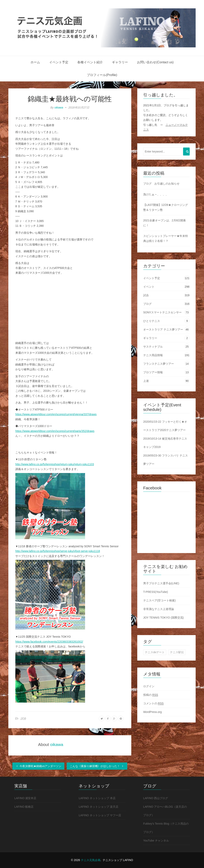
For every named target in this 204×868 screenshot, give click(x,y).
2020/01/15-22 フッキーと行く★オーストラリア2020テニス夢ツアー (165, 426)
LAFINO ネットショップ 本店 (97, 798)
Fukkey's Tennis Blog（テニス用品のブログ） (166, 828)
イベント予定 (59, 62)
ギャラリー (120, 62)
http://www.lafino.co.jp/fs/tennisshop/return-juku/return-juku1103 (55, 464)
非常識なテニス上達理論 (159, 609)
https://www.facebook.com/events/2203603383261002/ (49, 642)
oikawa (59, 108)
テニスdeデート (155, 652)
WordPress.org (153, 712)
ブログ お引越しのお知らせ (161, 184)
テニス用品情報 (153, 355)
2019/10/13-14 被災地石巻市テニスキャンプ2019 (165, 443)
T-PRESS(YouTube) (156, 592)
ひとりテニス (152, 321)
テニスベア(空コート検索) (159, 600)
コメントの (153, 703)
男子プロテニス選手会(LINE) (161, 583)
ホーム (35, 62)
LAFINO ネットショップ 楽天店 (98, 807)
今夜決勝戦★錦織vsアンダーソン (38, 766)
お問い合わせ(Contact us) (155, 62)
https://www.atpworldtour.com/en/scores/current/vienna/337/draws (56, 414)
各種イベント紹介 (90, 62)
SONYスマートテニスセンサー (163, 312)
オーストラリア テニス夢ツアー (163, 329)
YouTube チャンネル (156, 841)
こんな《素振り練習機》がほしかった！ (97, 766)
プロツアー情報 (153, 372)
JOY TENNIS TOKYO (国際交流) (164, 618)
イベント (149, 287)
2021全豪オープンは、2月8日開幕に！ (165, 223)
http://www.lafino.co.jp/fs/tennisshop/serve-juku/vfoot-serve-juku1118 (58, 551)
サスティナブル (153, 347)
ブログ (147, 304)
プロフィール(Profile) (102, 75)
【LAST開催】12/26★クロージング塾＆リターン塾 (166, 207)
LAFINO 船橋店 (24, 807)
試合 (23, 718)
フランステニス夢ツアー (159, 364)
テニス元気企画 (91, 860)
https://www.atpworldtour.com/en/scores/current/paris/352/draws (55, 431)
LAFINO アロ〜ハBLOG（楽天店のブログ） (165, 811)
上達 (146, 381)
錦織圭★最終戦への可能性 (70, 99)
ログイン (149, 686)
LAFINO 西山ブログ (156, 798)
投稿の (151, 695)
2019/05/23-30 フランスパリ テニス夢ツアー (166, 460)
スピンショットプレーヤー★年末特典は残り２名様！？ (166, 238)
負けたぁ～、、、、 (156, 194)
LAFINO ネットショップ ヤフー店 (100, 815)
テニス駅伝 (177, 652)
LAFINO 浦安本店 (25, 798)
